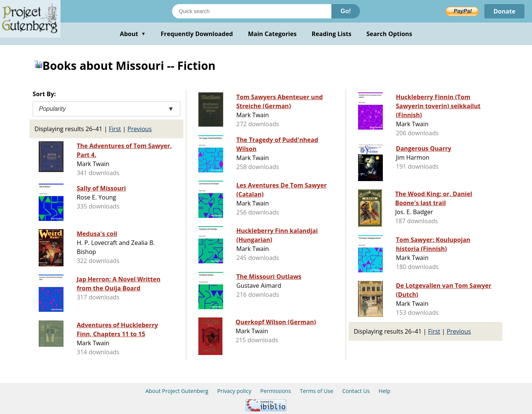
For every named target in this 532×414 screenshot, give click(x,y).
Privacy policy (234, 391)
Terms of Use (317, 391)
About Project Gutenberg (177, 391)
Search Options (389, 34)
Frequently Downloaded (197, 34)
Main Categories (272, 34)
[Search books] (252, 11)
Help (385, 391)
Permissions (276, 391)
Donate (504, 11)
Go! (346, 11)
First (115, 129)
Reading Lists (332, 34)
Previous (140, 129)
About (133, 34)
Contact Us (356, 391)
